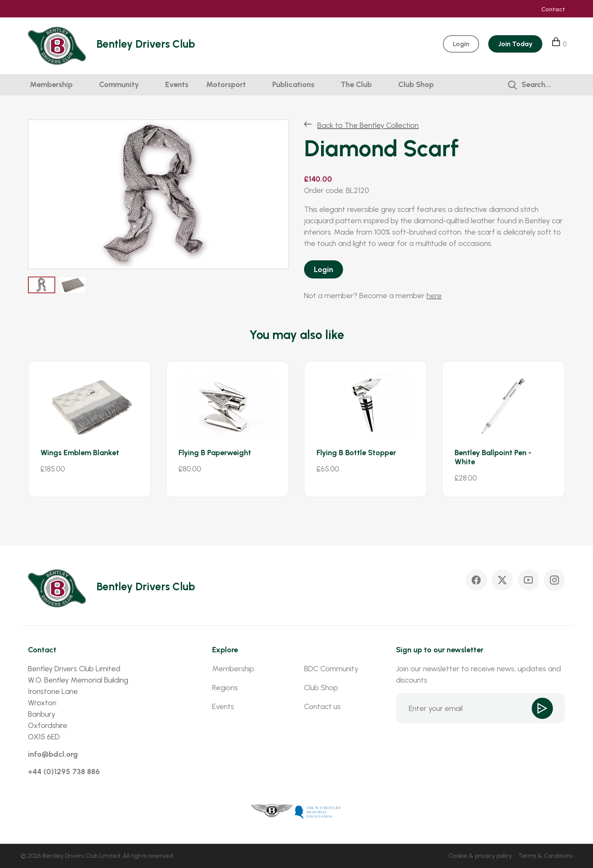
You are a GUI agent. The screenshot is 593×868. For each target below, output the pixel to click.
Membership (51, 84)
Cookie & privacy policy (480, 856)
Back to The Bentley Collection (368, 125)
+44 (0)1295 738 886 (64, 772)
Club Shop (416, 84)
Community (119, 84)
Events (177, 84)
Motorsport (226, 84)
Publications (293, 84)
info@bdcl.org (53, 754)
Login (324, 269)
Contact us (322, 706)
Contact (553, 9)
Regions (225, 688)
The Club (356, 84)
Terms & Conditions (545, 856)
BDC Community (331, 669)
